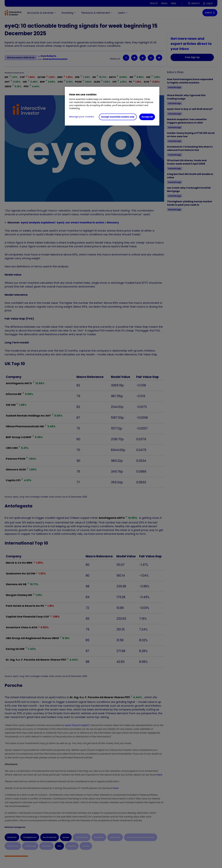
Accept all (147, 117)
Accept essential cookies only (118, 117)
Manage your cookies (82, 117)
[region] (112, 106)
